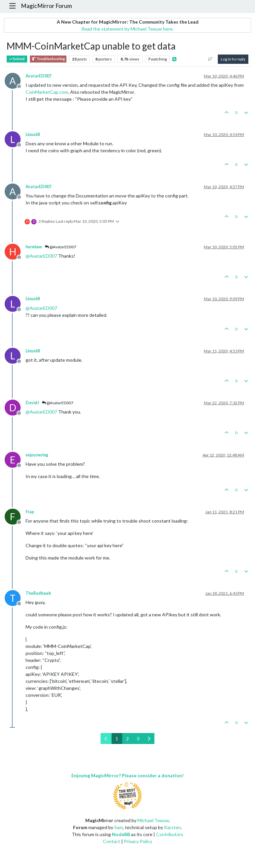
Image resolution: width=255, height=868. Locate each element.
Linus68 (33, 134)
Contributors (170, 834)
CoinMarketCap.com (47, 92)
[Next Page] (149, 739)
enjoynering (37, 455)
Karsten (172, 827)
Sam (119, 827)
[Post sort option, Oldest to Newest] (210, 59)
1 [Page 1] (117, 739)
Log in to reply (233, 59)
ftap (30, 512)
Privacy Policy (138, 841)
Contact (112, 841)
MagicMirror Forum (46, 6)
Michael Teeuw (153, 820)
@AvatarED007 (61, 247)
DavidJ (32, 403)
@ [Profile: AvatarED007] (41, 256)
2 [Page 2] (127, 739)
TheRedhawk (38, 593)
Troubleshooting (48, 59)
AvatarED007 (39, 76)
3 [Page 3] (138, 739)
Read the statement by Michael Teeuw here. (127, 29)
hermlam (34, 247)
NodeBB (121, 834)
